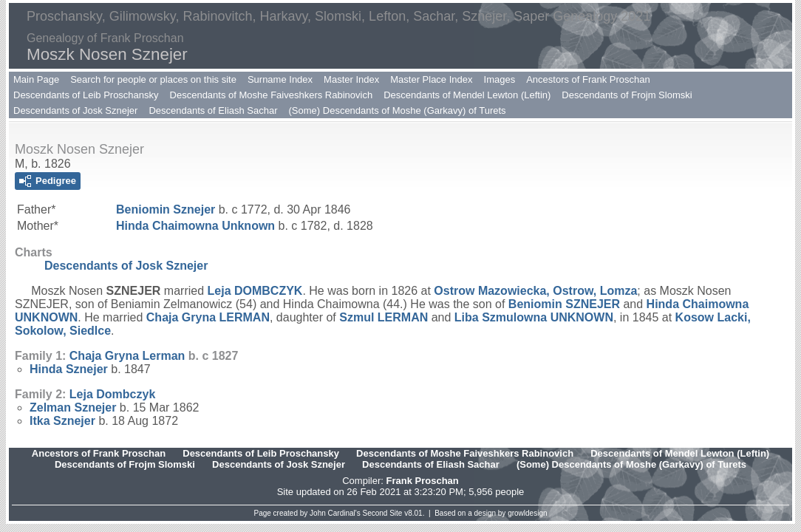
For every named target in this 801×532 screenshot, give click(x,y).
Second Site (383, 513)
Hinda (69, 369)
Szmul (384, 317)
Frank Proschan (422, 481)
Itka (62, 421)
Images (500, 79)
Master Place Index (431, 79)
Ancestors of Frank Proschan (588, 79)
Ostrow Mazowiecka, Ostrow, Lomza (535, 291)
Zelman (73, 407)
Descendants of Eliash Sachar (213, 110)
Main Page (36, 79)
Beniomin (166, 209)
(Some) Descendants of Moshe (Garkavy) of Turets (398, 110)
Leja (255, 291)
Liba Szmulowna (534, 317)
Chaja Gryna (208, 317)
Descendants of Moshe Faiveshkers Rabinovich (272, 95)
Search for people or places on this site (153, 79)
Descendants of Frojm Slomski (627, 95)
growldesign (527, 513)
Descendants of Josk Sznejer (75, 110)
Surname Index (280, 79)
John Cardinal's (335, 513)
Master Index (351, 79)
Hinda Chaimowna (195, 226)
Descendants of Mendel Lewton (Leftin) (467, 95)
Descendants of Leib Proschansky (86, 95)
